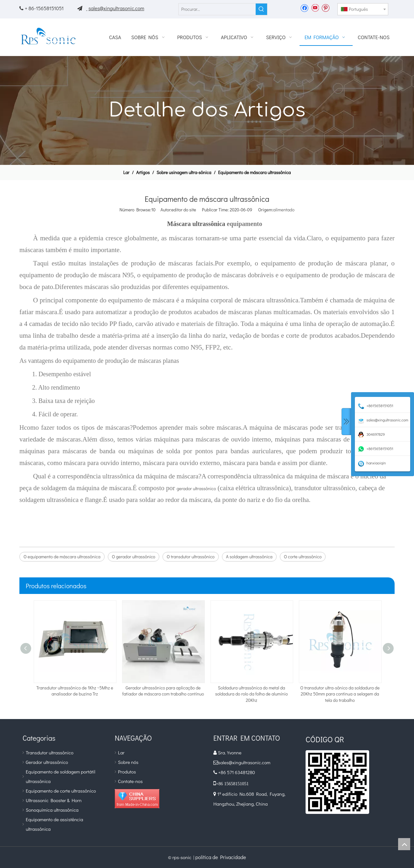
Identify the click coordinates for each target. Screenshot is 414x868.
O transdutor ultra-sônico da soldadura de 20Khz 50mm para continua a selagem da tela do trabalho (340, 694)
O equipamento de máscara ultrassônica (62, 557)
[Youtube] (315, 8)
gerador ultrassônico (196, 488)
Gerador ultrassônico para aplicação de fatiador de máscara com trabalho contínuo (163, 691)
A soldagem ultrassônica (249, 557)
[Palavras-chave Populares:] (261, 9)
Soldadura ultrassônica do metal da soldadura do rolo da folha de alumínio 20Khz (252, 694)
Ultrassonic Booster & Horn (54, 800)
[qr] (337, 782)
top (404, 844)
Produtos (127, 772)
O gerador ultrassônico (134, 557)
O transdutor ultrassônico (190, 557)
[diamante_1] (137, 799)
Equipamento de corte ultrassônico (61, 791)
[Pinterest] (325, 8)
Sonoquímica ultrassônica (52, 810)
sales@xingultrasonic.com (116, 8)
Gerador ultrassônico (47, 762)
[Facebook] (304, 8)
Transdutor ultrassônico (50, 752)
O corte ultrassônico (303, 557)
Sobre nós (128, 762)
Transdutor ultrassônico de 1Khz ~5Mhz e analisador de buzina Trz (75, 691)
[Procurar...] (217, 9)
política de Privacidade (221, 857)
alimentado (284, 210)
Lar (121, 752)
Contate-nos (130, 781)
